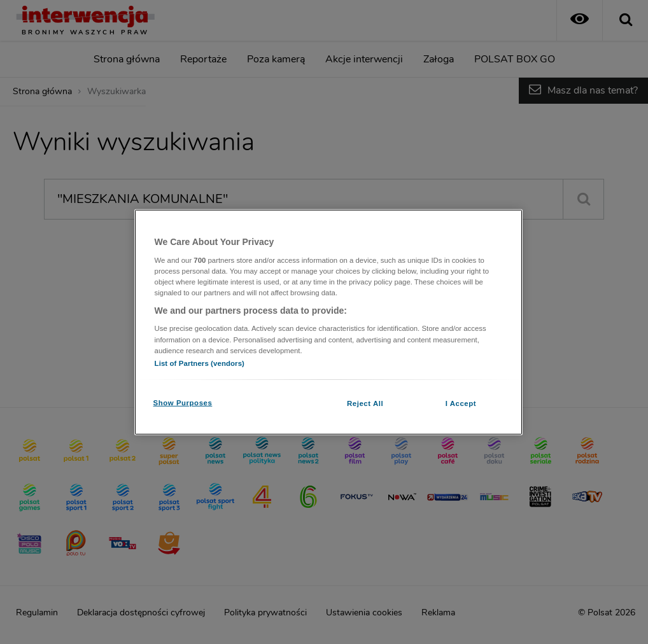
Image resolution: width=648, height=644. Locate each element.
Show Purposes (183, 402)
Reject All (365, 403)
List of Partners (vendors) (200, 363)
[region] (329, 322)
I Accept (461, 403)
